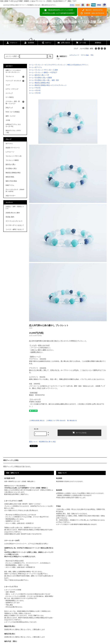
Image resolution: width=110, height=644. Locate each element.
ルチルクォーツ (74, 55)
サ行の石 (38, 93)
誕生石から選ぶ (40, 75)
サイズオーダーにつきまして (15, 225)
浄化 (92, 55)
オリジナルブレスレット (59, 85)
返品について (33, 442)
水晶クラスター (11, 196)
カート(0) (81, 43)
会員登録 (29, 43)
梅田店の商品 (10, 177)
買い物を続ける (72, 420)
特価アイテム (10, 185)
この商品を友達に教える (37, 420)
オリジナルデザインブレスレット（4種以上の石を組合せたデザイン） (67, 65)
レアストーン (10, 152)
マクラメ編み (85, 55)
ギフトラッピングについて (14, 221)
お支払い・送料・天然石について (15, 208)
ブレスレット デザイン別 (43, 70)
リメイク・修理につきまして (15, 229)
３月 (48, 75)
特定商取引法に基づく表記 (47, 442)
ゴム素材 (55, 70)
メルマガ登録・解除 (86, 48)
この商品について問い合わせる (56, 420)
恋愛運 (50, 78)
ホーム (31, 65)
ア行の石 (38, 88)
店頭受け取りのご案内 (13, 213)
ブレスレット (39, 65)
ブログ (76, 48)
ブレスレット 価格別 (41, 73)
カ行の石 (38, 90)
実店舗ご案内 (10, 217)
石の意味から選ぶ (40, 78)
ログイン (46, 43)
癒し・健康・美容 (53, 80)
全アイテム (38, 67)
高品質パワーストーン (13, 148)
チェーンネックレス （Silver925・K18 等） (15, 190)
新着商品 (98, 43)
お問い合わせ (64, 43)
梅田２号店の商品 (11, 181)
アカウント (12, 43)
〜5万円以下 (53, 73)
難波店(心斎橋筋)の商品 (42, 83)
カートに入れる (79, 433)
